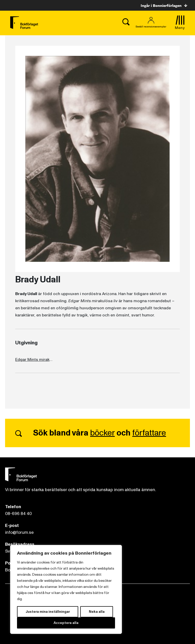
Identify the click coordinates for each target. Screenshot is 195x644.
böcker (102, 433)
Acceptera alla (66, 623)
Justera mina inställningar (48, 612)
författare (149, 433)
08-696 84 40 (18, 514)
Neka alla (97, 612)
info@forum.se (19, 532)
